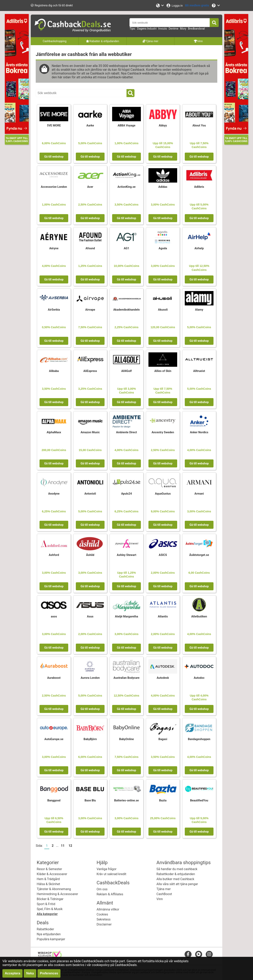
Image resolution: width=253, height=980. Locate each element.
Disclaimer (104, 924)
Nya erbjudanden (49, 934)
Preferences (49, 973)
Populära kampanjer (51, 939)
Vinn (160, 899)
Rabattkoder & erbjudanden (176, 874)
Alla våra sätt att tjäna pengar (177, 884)
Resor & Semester (49, 869)
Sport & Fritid (46, 904)
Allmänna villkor (108, 909)
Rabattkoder (45, 929)
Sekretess (104, 919)
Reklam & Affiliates (110, 894)
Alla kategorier (47, 914)
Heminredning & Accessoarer (57, 894)
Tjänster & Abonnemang (54, 889)
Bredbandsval (196, 29)
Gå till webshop (54, 157)
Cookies (102, 914)
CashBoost (164, 894)
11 (63, 846)
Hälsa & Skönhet (48, 884)
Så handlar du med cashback (177, 869)
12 (70, 846)
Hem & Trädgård (48, 879)
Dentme (173, 29)
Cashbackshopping (55, 41)
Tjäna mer (164, 889)
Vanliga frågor (107, 869)
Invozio (163, 29)
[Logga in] (174, 5)
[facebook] (188, 954)
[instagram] (209, 954)
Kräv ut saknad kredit (111, 874)
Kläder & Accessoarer (52, 874)
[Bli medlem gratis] (197, 5)
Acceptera (12, 973)
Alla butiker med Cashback (175, 879)
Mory (183, 29)
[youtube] (199, 954)
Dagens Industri (147, 29)
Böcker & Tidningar (50, 899)
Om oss (102, 889)
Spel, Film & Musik (50, 909)
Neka (30, 973)
